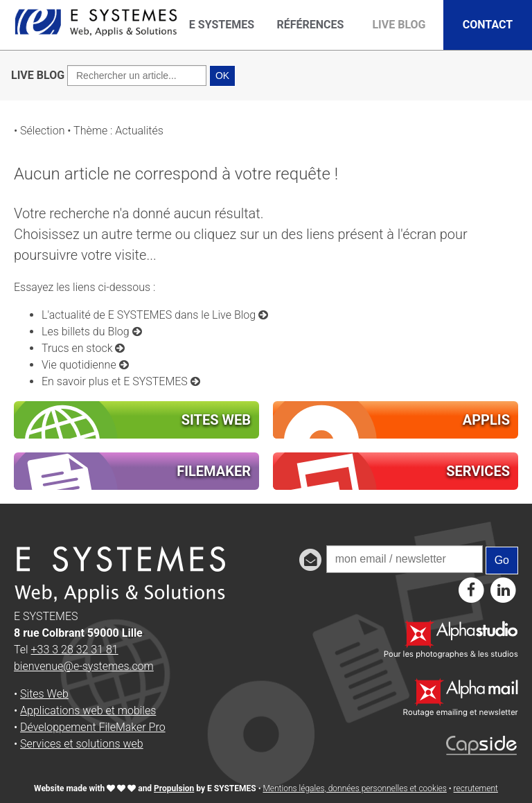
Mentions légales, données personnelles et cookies (354, 788)
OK (222, 76)
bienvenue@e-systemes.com (84, 666)
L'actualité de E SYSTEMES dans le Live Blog (155, 315)
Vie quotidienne (85, 365)
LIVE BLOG (38, 75)
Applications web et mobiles (88, 711)
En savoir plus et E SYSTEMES (121, 381)
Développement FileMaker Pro (93, 727)
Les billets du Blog (92, 332)
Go (502, 560)
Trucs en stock (83, 348)
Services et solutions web (82, 744)
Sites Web (44, 694)
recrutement (476, 788)
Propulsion (174, 788)
